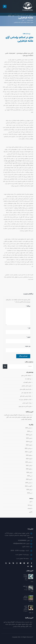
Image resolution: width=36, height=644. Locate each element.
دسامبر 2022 (29, 462)
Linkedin (10, 563)
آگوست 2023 (28, 452)
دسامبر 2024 (29, 428)
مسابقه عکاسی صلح (26, 375)
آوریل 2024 (29, 435)
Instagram (17, 563)
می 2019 (29, 493)
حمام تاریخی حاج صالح (26, 396)
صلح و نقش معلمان (27, 386)
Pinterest (24, 563)
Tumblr (6, 563)
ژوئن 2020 (29, 472)
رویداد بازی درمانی (27, 403)
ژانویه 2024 (29, 445)
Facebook (31, 563)
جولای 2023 (29, 455)
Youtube (21, 563)
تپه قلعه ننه (28, 379)
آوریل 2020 (29, 479)
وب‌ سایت (28, 346)
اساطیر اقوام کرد (27, 382)
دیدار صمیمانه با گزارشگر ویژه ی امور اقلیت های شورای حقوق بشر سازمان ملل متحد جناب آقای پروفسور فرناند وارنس (18, 417)
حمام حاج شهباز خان (26, 393)
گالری (30, 512)
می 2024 (29, 431)
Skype (13, 563)
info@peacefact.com (19, 544)
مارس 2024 (29, 438)
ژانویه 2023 (29, 459)
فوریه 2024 (29, 442)
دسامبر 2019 (29, 483)
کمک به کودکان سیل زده (25, 400)
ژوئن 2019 (29, 490)
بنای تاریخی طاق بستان (26, 389)
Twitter (28, 563)
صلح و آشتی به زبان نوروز (25, 406)
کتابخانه (30, 508)
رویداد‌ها (30, 505)
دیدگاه (28, 306)
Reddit (31, 566)
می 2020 (29, 476)
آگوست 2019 (28, 486)
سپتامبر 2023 (28, 448)
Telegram (28, 566)
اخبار (31, 502)
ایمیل (28, 337)
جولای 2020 (29, 469)
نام (29, 328)
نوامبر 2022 (29, 466)
